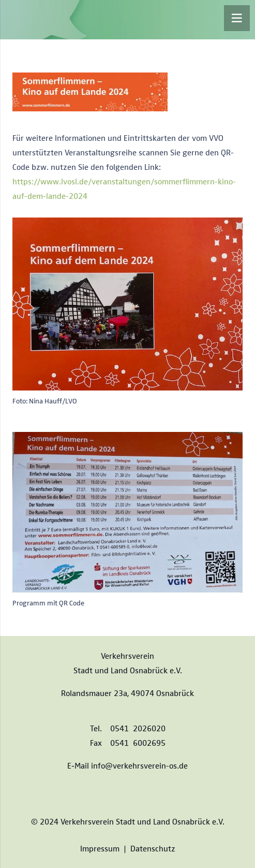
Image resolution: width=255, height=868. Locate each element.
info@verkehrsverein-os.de (139, 765)
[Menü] (237, 18)
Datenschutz (153, 848)
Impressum (100, 848)
